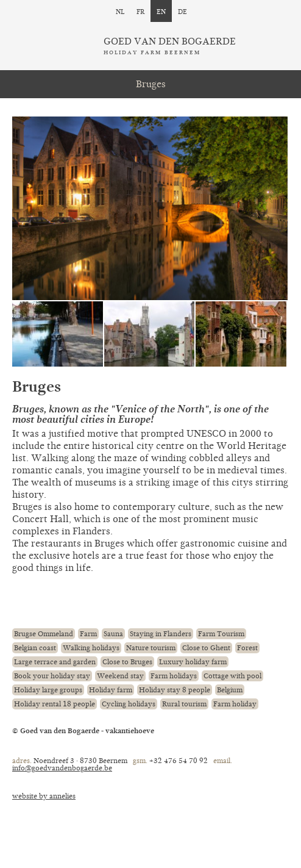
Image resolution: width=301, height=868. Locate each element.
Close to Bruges (127, 662)
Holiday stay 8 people (175, 690)
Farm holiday (235, 704)
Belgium (230, 690)
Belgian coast (35, 648)
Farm (88, 634)
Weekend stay (120, 676)
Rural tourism (184, 704)
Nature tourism (151, 648)
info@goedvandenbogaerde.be (62, 768)
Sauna (113, 634)
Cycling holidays (129, 704)
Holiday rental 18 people (55, 704)
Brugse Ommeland (44, 634)
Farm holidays (174, 676)
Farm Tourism (221, 634)
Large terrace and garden (55, 662)
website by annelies (44, 796)
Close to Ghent (206, 648)
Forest (247, 648)
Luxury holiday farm (193, 662)
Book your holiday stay (52, 676)
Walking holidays (91, 648)
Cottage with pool (232, 676)
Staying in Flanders (161, 634)
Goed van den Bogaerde (170, 46)
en (161, 11)
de (182, 11)
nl (120, 11)
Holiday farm (111, 690)
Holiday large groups (48, 690)
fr (140, 11)
